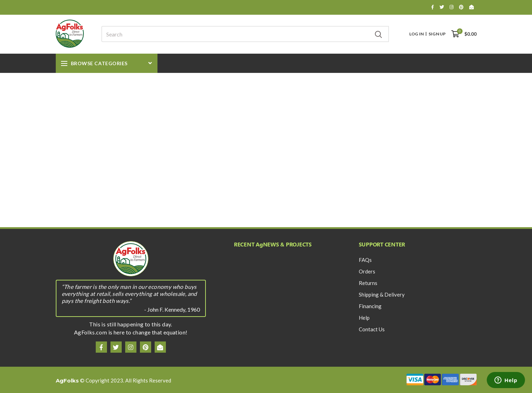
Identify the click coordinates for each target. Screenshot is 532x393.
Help (364, 318)
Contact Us (372, 329)
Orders (367, 271)
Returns (368, 283)
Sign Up (437, 34)
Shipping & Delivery (382, 294)
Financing (370, 306)
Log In (416, 34)
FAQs (365, 260)
